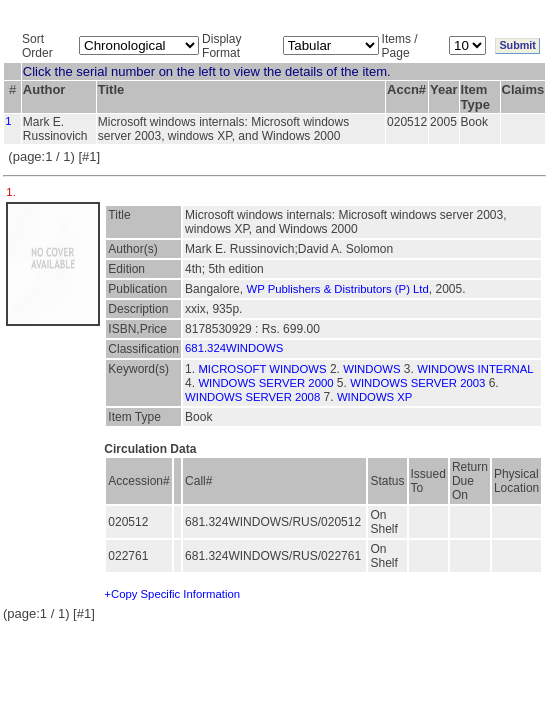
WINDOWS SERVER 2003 (417, 383)
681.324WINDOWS (234, 348)
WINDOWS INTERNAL (475, 369)
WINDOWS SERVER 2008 (252, 397)
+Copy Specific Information (172, 594)
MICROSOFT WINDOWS (262, 369)
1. (12, 192)
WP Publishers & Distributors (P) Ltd (337, 289)
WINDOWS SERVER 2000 (265, 383)
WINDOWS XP (375, 397)
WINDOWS (371, 369)
